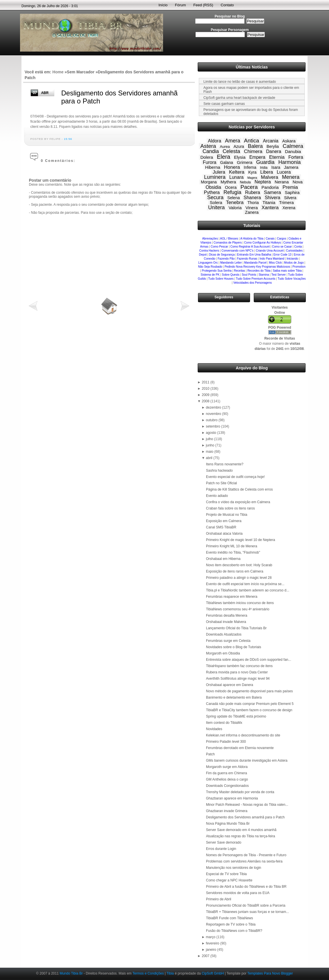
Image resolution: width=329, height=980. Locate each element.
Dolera (207, 157)
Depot (203, 255)
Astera (208, 146)
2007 (206, 956)
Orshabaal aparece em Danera (230, 685)
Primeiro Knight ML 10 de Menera (232, 546)
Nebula (245, 182)
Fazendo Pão (226, 259)
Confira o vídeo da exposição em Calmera (238, 502)
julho (210, 439)
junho (211, 445)
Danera (273, 151)
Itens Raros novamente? (225, 464)
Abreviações (210, 239)
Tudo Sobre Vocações (292, 279)
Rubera (253, 192)
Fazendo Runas (247, 259)
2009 (206, 395)
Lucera (284, 172)
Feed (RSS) (203, 5)
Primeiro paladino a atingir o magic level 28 (239, 578)
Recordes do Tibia (259, 271)
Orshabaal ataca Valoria (224, 534)
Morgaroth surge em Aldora (227, 767)
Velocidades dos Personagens (252, 283)
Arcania (271, 141)
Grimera (245, 162)
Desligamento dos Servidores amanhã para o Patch (245, 817)
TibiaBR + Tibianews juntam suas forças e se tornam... (247, 912)
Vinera (252, 208)
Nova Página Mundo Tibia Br (228, 824)
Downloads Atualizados (224, 634)
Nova (298, 182)
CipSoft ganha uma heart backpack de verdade (239, 98)
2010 (206, 389)
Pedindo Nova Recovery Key (243, 267)
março (211, 937)
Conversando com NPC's (237, 251)
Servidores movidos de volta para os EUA (238, 893)
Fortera (296, 157)
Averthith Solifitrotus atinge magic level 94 (238, 679)
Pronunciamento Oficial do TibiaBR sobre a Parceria (246, 905)
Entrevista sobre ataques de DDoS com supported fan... (249, 660)
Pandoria (270, 187)
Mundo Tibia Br (71, 973)
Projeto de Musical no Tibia (227, 515)
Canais (270, 239)
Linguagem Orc (208, 263)
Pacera (249, 187)
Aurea (225, 147)
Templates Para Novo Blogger (270, 973)
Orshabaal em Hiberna (223, 559)
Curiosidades (294, 251)
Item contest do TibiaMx (224, 723)
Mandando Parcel (255, 263)
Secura (215, 197)
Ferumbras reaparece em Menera (232, 597)
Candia (211, 151)
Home (58, 72)
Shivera (272, 198)
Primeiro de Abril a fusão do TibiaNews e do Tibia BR (246, 887)
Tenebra (235, 202)
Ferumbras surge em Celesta (228, 641)
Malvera (269, 177)
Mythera (228, 182)
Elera (224, 157)
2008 (206, 401)
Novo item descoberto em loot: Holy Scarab (239, 565)
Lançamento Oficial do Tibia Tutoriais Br (236, 628)
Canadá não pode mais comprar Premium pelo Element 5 (250, 704)
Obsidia (213, 187)
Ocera (231, 187)
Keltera (237, 172)
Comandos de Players (228, 243)
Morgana (209, 182)
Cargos (282, 239)
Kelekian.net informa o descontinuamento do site (243, 735)
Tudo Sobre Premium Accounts (255, 279)
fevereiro (213, 943)
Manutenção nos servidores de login (234, 868)
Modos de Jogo (294, 263)
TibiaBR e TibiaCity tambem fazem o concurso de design (249, 710)
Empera (257, 157)
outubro (212, 420)
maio (210, 452)
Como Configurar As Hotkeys (262, 243)
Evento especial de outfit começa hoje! (235, 477)
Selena (234, 198)
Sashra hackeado (219, 471)
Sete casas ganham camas (224, 104)
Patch (210, 754)
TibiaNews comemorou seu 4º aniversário (238, 609)
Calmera (293, 146)
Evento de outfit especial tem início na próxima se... (245, 584)
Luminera (215, 177)
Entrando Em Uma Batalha (254, 255)
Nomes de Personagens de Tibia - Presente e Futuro (246, 855)
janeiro (212, 950)
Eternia (277, 157)
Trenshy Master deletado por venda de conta (240, 792)
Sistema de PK (210, 275)
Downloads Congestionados (227, 786)
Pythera (212, 192)
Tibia (170, 973)
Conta (298, 247)
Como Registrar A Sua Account (250, 247)
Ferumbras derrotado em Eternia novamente (240, 748)
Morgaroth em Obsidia (223, 653)
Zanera (252, 212)
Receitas (240, 271)
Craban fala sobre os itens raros (230, 508)
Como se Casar (282, 247)
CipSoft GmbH (213, 973)
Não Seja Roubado (210, 267)
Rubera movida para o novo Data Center (237, 672)
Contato (227, 5)
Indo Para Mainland (272, 259)
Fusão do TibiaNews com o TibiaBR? (234, 931)
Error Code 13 (283, 255)
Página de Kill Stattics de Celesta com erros (239, 489)
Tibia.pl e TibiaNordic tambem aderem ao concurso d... (248, 590)
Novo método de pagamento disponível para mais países (249, 691)
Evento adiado (217, 496)
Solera (216, 202)
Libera (267, 172)
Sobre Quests (231, 275)
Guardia (265, 162)
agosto (212, 433)
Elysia (240, 157)
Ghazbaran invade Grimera (227, 811)
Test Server (279, 275)
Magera (252, 178)
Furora (210, 162)
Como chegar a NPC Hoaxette (229, 880)
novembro (214, 414)
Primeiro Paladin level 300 (226, 742)
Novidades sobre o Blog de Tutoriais (234, 647)
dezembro (214, 407)
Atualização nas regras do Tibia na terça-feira (240, 836)
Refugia (232, 192)
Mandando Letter (231, 263)
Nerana (282, 182)
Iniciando (292, 259)
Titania (269, 202)
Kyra (252, 172)
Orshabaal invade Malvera (226, 622)
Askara (289, 141)
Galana (227, 162)
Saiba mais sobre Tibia (287, 271)
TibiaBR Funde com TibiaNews (229, 918)
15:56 (68, 139)
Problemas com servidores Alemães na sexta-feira (244, 861)
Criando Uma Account (270, 251)
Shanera (252, 198)
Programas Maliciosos (276, 267)
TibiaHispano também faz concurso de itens (239, 666)
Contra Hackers (209, 251)
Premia (290, 187)
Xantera (270, 208)
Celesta (231, 151)
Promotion (299, 267)
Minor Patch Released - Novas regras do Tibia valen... (247, 805)
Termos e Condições (148, 973)
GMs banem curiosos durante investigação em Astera (247, 761)
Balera (255, 146)
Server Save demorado (224, 842)
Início (163, 5)
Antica (252, 141)
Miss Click (275, 263)
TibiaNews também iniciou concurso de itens (240, 603)
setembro (214, 426)
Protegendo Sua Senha (217, 271)
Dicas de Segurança (222, 255)
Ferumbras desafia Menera (227, 616)
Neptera (263, 182)
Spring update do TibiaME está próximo (236, 716)
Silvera (290, 198)
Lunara (237, 177)
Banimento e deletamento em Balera (234, 697)
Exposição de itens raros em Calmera (235, 571)
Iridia (264, 168)
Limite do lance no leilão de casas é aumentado (240, 82)
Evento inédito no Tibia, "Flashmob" (233, 552)
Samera (273, 192)
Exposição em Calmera (224, 521)
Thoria (253, 203)
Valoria (235, 208)
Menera (291, 177)
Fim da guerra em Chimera (226, 773)
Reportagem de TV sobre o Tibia (231, 924)
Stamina (264, 275)
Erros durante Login (221, 849)
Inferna (250, 167)
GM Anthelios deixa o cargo (227, 779)
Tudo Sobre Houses (221, 279)
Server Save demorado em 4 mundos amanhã (241, 830)
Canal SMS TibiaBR (221, 527)
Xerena (289, 208)
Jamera (291, 167)
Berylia (273, 146)
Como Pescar (220, 247)
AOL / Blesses (229, 239)
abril (210, 458)
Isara (276, 167)
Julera (219, 172)
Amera (232, 141)
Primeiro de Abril (219, 899)
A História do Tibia (252, 239)
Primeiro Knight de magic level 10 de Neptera (240, 540)
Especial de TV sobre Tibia (226, 874)
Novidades (214, 729)
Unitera (217, 207)
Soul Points (249, 275)
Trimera (287, 202)
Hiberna (213, 167)
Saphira (292, 192)
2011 (206, 382)
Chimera (253, 151)
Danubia (293, 151)
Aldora (215, 141)
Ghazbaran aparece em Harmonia (232, 798)
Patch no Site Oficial (221, 483)
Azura (239, 146)
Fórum (181, 5)
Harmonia (290, 162)
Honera (232, 167)
